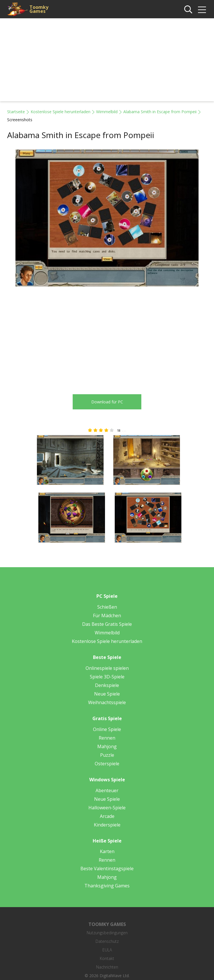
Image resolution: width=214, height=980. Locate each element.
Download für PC (107, 402)
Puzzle (107, 755)
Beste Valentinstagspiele (107, 869)
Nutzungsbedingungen (107, 933)
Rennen (107, 738)
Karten (107, 851)
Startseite (16, 112)
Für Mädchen (107, 616)
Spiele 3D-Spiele (107, 677)
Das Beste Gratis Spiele (107, 624)
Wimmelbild (107, 112)
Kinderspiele (107, 825)
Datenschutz (107, 941)
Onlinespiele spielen (107, 668)
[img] (202, 10)
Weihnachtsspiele (107, 702)
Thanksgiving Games (107, 886)
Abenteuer (107, 790)
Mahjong (107, 746)
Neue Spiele (107, 694)
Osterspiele (107, 764)
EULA (107, 950)
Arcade (107, 816)
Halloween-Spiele (107, 808)
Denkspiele (107, 685)
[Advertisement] (107, 61)
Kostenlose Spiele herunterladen (61, 112)
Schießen (107, 607)
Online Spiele (107, 729)
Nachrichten (107, 967)
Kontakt (107, 958)
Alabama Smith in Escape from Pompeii (160, 112)
